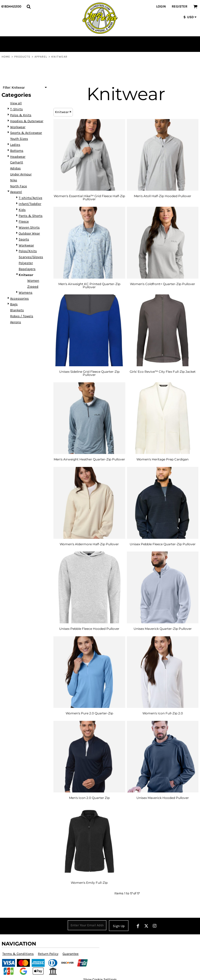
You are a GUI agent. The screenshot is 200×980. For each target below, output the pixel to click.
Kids (22, 210)
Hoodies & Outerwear (27, 121)
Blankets (17, 310)
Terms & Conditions (18, 954)
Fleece (24, 221)
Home (6, 57)
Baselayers (27, 269)
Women (33, 281)
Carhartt (17, 162)
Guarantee (71, 954)
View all (16, 103)
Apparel (41, 57)
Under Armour (21, 174)
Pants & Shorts (31, 216)
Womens (26, 292)
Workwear (18, 127)
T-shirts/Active (30, 198)
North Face (19, 186)
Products (22, 57)
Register (180, 6)
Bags (14, 304)
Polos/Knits (28, 251)
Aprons (16, 322)
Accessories (19, 298)
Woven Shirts (29, 227)
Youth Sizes (19, 139)
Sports (24, 239)
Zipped (33, 287)
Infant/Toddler (30, 204)
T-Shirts (16, 109)
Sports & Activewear (26, 133)
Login (161, 6)
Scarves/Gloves (31, 257)
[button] (29, 6)
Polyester (26, 263)
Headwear (18, 157)
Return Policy (48, 954)
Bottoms (17, 151)
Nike (14, 180)
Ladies (15, 145)
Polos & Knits (21, 115)
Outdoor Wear (29, 233)
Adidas (15, 168)
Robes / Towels (22, 316)
